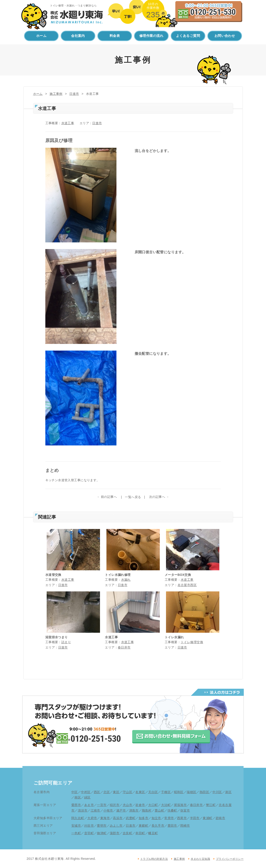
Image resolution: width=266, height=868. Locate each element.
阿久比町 (78, 818)
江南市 (95, 810)
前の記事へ (109, 497)
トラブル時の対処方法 (154, 859)
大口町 (153, 805)
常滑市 (169, 818)
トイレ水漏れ (174, 637)
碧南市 (220, 818)
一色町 (76, 833)
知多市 (143, 818)
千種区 (166, 792)
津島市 (134, 810)
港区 (228, 792)
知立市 (156, 818)
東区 (116, 792)
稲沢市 (115, 805)
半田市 (195, 818)
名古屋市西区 (187, 585)
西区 (97, 792)
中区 (75, 792)
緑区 (87, 797)
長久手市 (158, 826)
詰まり (66, 642)
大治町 (166, 805)
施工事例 (56, 94)
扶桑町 (172, 810)
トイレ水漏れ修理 (118, 575)
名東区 (140, 792)
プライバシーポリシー (230, 859)
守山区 (127, 792)
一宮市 (102, 805)
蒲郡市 (115, 833)
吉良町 (127, 833)
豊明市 (102, 826)
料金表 (115, 36)
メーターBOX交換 (178, 575)
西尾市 (182, 818)
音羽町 (89, 833)
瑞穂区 (191, 792)
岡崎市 (185, 826)
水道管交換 (53, 575)
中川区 (217, 792)
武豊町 (131, 818)
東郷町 (143, 826)
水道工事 (68, 123)
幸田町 (140, 833)
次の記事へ (157, 497)
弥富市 (185, 810)
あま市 (89, 805)
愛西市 (76, 805)
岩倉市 (140, 805)
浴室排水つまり (57, 637)
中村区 (86, 792)
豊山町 (159, 810)
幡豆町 (153, 833)
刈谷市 (89, 826)
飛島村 (147, 810)
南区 (78, 797)
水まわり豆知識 (200, 859)
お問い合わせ (225, 36)
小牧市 (108, 810)
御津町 (102, 833)
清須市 (83, 810)
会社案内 (78, 36)
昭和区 (179, 792)
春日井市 (124, 647)
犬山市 (127, 805)
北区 (107, 792)
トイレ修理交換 (192, 642)
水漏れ (126, 580)
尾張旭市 (180, 805)
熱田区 (204, 792)
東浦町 (207, 818)
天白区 (153, 792)
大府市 (92, 818)
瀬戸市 (121, 810)
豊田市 (172, 826)
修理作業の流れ (151, 36)
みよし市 (116, 826)
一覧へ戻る (133, 497)
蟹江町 (211, 805)
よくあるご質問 (188, 36)
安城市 (76, 826)
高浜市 (118, 818)
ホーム (41, 36)
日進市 (74, 94)
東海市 (105, 818)
